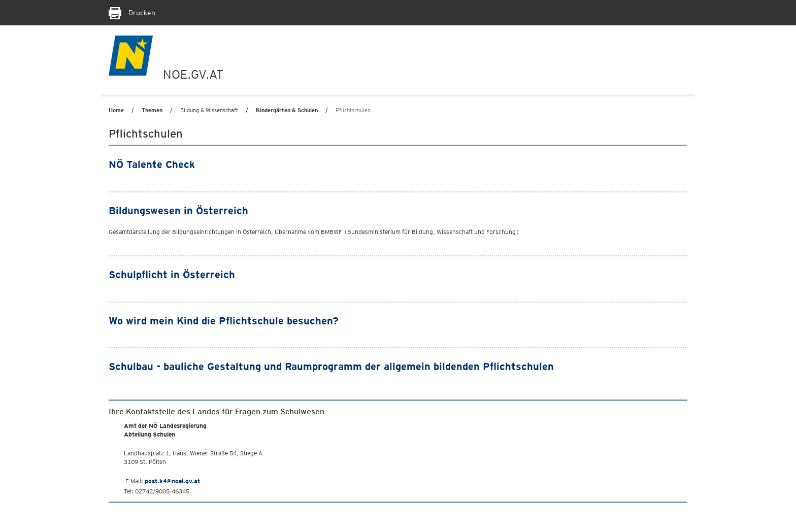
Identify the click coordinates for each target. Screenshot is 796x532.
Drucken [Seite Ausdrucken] (132, 13)
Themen (152, 110)
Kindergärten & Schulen (287, 110)
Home (116, 110)
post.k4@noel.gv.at (172, 481)
